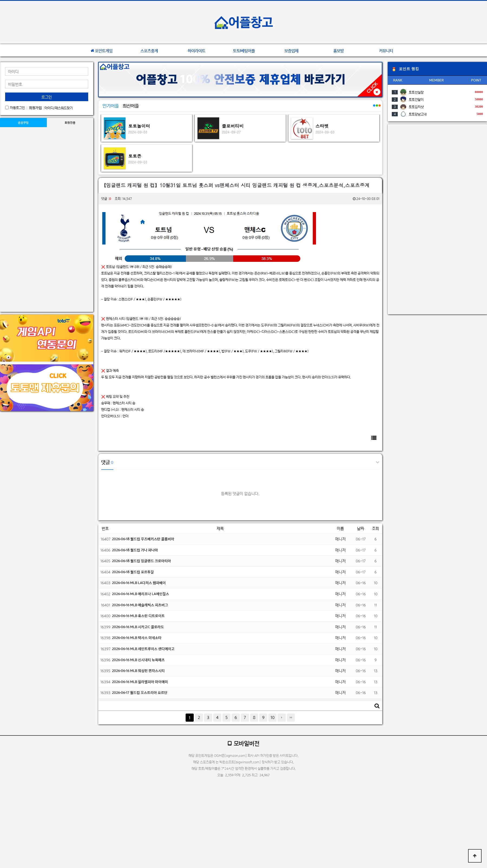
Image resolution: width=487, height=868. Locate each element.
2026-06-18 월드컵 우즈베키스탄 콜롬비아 (143, 539)
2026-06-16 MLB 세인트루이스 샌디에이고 (143, 649)
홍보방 (339, 51)
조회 (376, 528)
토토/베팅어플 (244, 51)
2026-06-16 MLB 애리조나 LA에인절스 (141, 594)
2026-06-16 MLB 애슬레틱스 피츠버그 (140, 605)
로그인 (47, 97)
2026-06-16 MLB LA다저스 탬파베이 (139, 583)
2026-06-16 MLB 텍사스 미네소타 (137, 638)
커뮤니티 (386, 51)
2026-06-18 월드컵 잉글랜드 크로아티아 (142, 561)
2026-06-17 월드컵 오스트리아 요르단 (140, 693)
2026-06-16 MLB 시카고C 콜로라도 (138, 627)
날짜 (361, 528)
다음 (282, 718)
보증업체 (291, 51)
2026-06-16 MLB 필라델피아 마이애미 (140, 682)
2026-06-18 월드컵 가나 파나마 (135, 550)
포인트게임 (102, 51)
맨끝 (291, 718)
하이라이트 (197, 51)
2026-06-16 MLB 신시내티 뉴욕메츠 (138, 660)
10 (273, 717)
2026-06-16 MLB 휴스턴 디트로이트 (138, 616)
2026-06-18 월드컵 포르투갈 (133, 572)
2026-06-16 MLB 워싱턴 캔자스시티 (138, 671)
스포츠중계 (149, 51)
